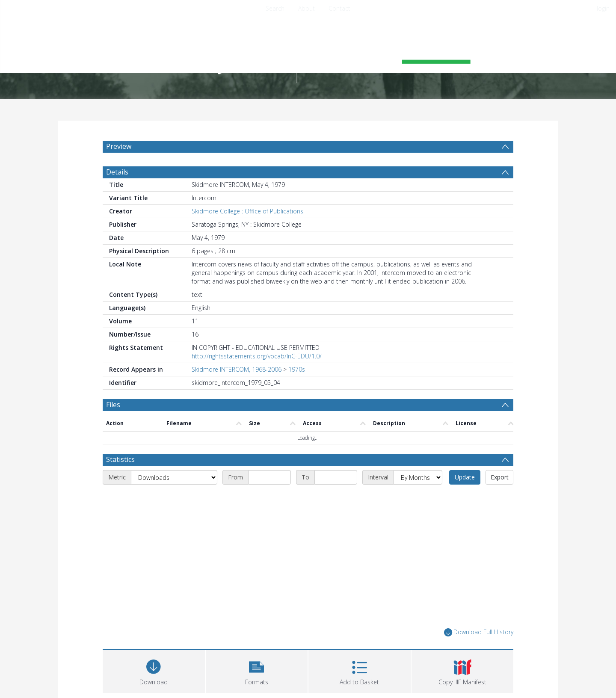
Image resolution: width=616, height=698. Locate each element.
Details (117, 172)
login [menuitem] (603, 8)
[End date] (336, 477)
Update (465, 477)
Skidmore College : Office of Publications (247, 211)
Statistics (120, 459)
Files (113, 405)
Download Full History (479, 632)
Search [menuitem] (275, 8)
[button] (257, 670)
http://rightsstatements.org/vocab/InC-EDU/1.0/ (257, 356)
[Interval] (418, 477)
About (307, 8)
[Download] (154, 670)
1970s (297, 369)
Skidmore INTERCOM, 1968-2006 (237, 369)
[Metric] (174, 477)
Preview (119, 146)
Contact (339, 8)
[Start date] (269, 477)
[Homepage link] (308, 54)
